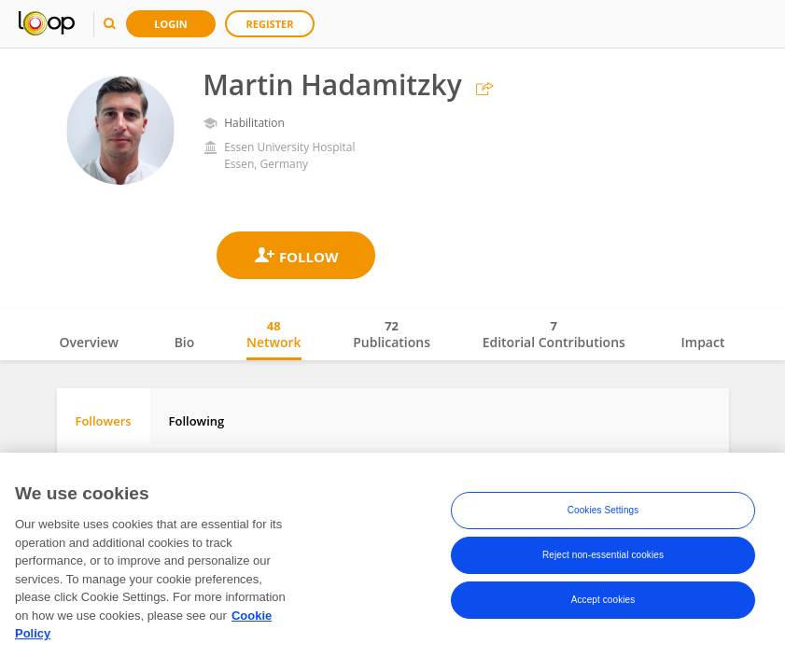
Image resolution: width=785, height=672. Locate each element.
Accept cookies (603, 603)
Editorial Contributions (554, 334)
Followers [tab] (104, 421)
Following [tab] (197, 421)
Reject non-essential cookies (603, 559)
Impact (703, 342)
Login (171, 24)
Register (270, 24)
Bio (185, 342)
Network (274, 334)
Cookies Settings (603, 514)
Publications (392, 334)
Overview (89, 342)
